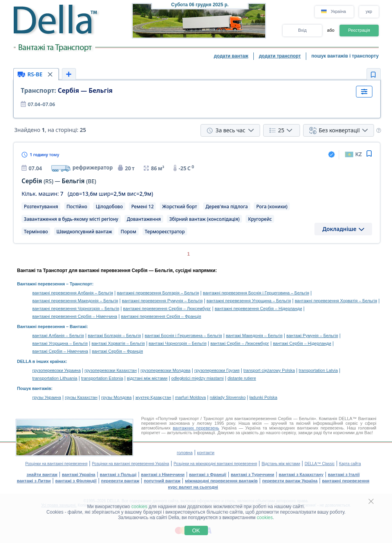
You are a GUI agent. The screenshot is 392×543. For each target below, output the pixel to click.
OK (196, 530)
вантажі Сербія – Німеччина (60, 351)
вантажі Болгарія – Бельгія (114, 336)
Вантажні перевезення (41, 284)
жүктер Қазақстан (153, 397)
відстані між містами (147, 378)
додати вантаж (231, 56)
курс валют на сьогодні (193, 487)
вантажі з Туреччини (252, 474)
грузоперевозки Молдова (166, 370)
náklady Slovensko (228, 397)
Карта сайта (350, 464)
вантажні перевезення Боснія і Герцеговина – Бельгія (256, 293)
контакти (206, 453)
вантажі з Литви (34, 481)
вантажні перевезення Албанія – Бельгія (73, 293)
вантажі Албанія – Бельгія (58, 336)
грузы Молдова (117, 397)
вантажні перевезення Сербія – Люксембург (167, 308)
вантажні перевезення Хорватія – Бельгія (336, 301)
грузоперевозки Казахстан (111, 370)
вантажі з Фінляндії (76, 481)
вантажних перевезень (196, 428)
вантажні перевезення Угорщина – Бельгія (249, 301)
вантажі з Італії (344, 474)
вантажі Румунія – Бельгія (312, 336)
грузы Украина (47, 397)
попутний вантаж (162, 481)
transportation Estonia (102, 378)
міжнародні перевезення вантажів (221, 481)
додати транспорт (280, 56)
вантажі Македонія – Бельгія (254, 336)
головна (184, 453)
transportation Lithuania (55, 378)
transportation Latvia (318, 370)
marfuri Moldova (191, 397)
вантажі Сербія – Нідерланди (302, 343)
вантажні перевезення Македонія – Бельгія (75, 301)
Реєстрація (359, 30)
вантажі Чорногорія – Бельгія (178, 343)
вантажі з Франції (208, 474)
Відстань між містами (281, 464)
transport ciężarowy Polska (269, 370)
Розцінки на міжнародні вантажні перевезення (215, 464)
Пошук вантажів (34, 388)
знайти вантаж (42, 474)
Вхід (302, 30)
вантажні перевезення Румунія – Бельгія (162, 301)
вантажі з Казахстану (301, 474)
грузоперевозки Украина (57, 370)
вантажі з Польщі (118, 474)
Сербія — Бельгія (67, 90)
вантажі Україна (79, 474)
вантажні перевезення (346, 481)
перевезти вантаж (120, 481)
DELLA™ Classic (320, 464)
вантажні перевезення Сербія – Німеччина (75, 316)
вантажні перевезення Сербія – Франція (161, 316)
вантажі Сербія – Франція (117, 351)
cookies (140, 507)
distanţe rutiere (242, 378)
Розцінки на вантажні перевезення (56, 464)
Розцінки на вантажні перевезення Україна (131, 464)
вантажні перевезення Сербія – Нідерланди (258, 308)
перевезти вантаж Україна (290, 481)
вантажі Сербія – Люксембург (240, 343)
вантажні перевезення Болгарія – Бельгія (158, 293)
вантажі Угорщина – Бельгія (60, 343)
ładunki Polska (263, 397)
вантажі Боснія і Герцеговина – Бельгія (183, 336)
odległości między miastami (197, 378)
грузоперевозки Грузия (217, 370)
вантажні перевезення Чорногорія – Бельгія (76, 308)
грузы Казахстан (81, 397)
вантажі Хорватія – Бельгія (118, 343)
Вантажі (78, 327)
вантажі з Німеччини (163, 474)
